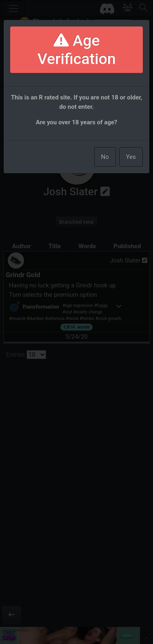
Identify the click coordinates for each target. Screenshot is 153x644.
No (105, 157)
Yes (131, 157)
